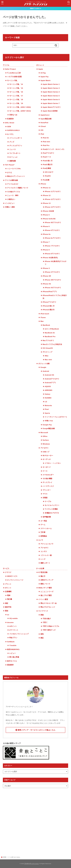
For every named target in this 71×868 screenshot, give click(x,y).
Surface (46, 440)
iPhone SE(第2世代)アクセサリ (56, 263)
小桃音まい (11, 199)
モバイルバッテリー (52, 505)
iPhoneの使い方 (49, 306)
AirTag (43, 73)
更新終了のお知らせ (35, 8)
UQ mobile (13, 618)
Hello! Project (10, 69)
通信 (7, 611)
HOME (4, 857)
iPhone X (46, 268)
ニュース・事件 (13, 195)
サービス (6, 568)
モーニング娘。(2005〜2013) (20, 111)
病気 (42, 634)
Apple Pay (45, 77)
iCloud (43, 126)
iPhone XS (47, 284)
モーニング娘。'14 (16, 84)
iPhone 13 (47, 203)
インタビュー (10, 203)
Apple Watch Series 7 (51, 103)
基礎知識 (13, 161)
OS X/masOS (48, 348)
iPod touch (45, 314)
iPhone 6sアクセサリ (53, 238)
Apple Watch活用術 (50, 111)
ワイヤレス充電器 (51, 509)
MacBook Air (50, 333)
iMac (47, 356)
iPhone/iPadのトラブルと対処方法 (55, 297)
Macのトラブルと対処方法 (52, 344)
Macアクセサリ (48, 340)
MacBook (46, 325)
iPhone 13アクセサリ (53, 207)
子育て (45, 622)
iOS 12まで (49, 172)
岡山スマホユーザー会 (49, 603)
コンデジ (44, 551)
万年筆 (43, 532)
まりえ (10, 172)
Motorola (48, 405)
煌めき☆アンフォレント (16, 176)
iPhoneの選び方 (49, 310)
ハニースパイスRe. (14, 169)
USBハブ (46, 452)
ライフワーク (43, 611)
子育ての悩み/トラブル (51, 626)
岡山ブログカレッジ (48, 607)
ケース (45, 471)
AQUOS (48, 386)
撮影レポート (45, 563)
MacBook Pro (50, 337)
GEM (9, 127)
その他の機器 (47, 479)
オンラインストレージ (15, 580)
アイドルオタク (13, 184)
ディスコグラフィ (16, 146)
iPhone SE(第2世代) (50, 258)
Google (43, 367)
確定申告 (8, 607)
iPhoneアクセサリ (49, 302)
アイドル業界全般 (11, 180)
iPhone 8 (46, 250)
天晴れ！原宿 (10, 207)
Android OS (49, 375)
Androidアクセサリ (52, 379)
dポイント (13, 626)
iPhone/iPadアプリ (50, 292)
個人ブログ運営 (46, 595)
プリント (8, 584)
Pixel (47, 409)
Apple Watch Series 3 (51, 88)
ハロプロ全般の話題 (14, 77)
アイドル (6, 65)
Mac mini (48, 360)
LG (46, 402)
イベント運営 (43, 599)
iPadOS (48, 176)
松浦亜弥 (10, 119)
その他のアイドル (14, 192)
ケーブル (48, 501)
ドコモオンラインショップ (19, 634)
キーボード (47, 467)
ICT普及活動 (43, 572)
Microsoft (44, 433)
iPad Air (46, 138)
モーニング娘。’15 (16, 88)
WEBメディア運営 (45, 588)
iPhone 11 (47, 188)
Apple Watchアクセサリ (52, 107)
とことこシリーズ (47, 592)
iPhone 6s (47, 234)
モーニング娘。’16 (16, 92)
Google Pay (47, 425)
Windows (46, 444)
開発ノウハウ (45, 584)
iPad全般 (46, 180)
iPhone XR (47, 276)
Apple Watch (46, 80)
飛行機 (10, 599)
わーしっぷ (13, 157)
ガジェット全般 (44, 364)
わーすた (10, 134)
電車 (9, 595)
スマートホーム (46, 528)
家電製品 (44, 536)
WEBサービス (12, 576)
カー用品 (44, 521)
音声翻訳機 (47, 517)
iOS (42, 130)
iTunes (43, 317)
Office (45, 436)
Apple (41, 69)
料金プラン (13, 638)
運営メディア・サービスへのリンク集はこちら (37, 730)
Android (46, 371)
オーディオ (47, 459)
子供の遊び (47, 619)
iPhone (43, 184)
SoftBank (11, 642)
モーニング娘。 (13, 80)
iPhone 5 (46, 215)
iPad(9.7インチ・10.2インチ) (53, 149)
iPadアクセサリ (48, 153)
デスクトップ (47, 352)
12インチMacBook (52, 329)
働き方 (43, 576)
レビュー (13, 653)
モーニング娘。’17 (16, 96)
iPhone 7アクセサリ (52, 246)
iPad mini (46, 142)
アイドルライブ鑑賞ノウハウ (18, 188)
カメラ (41, 540)
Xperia (47, 413)
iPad (42, 134)
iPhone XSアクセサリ (53, 288)
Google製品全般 (49, 428)
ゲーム (43, 525)
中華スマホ (49, 421)
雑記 (42, 638)
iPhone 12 (47, 195)
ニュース (13, 149)
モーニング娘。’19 (16, 103)
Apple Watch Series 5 (51, 96)
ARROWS (48, 390)
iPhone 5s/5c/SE (49, 219)
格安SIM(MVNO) (13, 649)
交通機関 (8, 592)
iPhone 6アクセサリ (52, 230)
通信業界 (10, 665)
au (8, 615)
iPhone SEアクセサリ (53, 222)
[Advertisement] (35, 820)
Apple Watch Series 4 (51, 92)
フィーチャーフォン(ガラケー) (56, 417)
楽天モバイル (12, 661)
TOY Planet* (10, 165)
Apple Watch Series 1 (51, 84)
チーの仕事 (40, 568)
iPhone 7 (46, 242)
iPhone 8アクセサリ (52, 254)
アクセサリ (45, 448)
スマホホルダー (48, 475)
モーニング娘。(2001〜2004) (20, 107)
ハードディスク (48, 486)
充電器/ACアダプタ (52, 513)
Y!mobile (13, 645)
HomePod (44, 123)
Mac (42, 321)
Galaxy (47, 394)
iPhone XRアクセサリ (53, 280)
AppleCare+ (45, 115)
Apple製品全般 (46, 119)
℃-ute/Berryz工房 (14, 73)
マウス (45, 494)
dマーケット (14, 630)
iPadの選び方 (48, 165)
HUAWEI (48, 398)
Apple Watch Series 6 (51, 100)
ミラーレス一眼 (46, 555)
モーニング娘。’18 (16, 100)
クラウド (8, 572)
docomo (10, 622)
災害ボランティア (47, 580)
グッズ (12, 142)
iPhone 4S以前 (48, 211)
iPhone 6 (46, 226)
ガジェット (40, 65)
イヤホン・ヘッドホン (53, 463)
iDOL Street (10, 123)
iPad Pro (46, 145)
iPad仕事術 (47, 168)
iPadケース (47, 157)
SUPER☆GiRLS (13, 130)
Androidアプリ (50, 383)
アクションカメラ (47, 544)
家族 (42, 615)
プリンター (47, 490)
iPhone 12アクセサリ (53, 199)
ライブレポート (15, 153)
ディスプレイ (47, 482)
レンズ (43, 559)
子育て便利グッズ (49, 630)
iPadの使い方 (48, 161)
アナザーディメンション (32, 864)
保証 (7, 603)
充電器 (45, 498)
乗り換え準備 (14, 657)
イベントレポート (16, 138)
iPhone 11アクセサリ (53, 191)
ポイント (8, 588)
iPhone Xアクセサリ (52, 272)
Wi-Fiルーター (48, 456)
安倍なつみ (13, 115)
